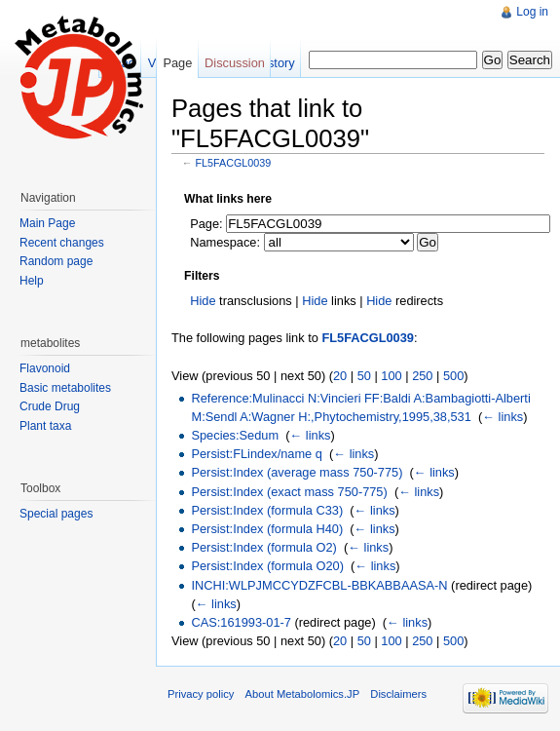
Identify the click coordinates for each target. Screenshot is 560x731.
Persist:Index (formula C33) (267, 510)
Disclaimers (398, 694)
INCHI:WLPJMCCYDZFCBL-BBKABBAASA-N (319, 585)
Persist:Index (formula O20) (267, 566)
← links (503, 417)
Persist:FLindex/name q (256, 454)
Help (32, 281)
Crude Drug (50, 406)
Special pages (56, 514)
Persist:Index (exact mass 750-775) (289, 492)
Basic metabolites (65, 388)
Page (177, 63)
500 (453, 376)
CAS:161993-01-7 (241, 622)
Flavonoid (45, 368)
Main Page (47, 223)
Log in (532, 12)
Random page (56, 261)
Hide (203, 301)
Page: (206, 224)
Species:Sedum (235, 435)
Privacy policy (201, 694)
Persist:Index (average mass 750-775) (297, 472)
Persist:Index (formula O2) (263, 547)
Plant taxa (45, 426)
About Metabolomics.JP (303, 694)
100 (391, 376)
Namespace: (225, 242)
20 (340, 376)
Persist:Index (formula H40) (267, 529)
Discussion (235, 63)
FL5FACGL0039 (234, 163)
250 (422, 376)
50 (364, 376)
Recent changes (62, 243)
